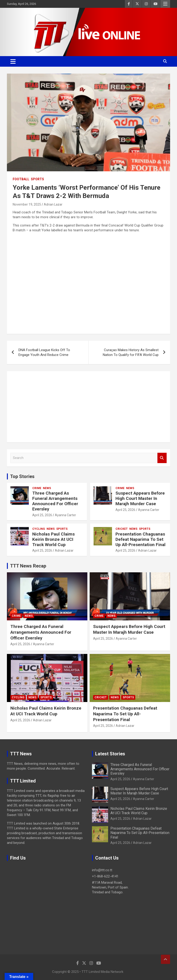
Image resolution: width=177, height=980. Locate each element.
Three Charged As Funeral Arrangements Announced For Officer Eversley (55, 501)
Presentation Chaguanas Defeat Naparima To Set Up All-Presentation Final (140, 539)
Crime (37, 488)
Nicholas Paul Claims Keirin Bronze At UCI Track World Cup (53, 539)
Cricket (122, 529)
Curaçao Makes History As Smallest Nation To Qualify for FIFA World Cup (131, 352)
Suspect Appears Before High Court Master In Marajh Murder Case (140, 498)
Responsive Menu (165, 4)
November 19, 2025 (27, 204)
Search (162, 458)
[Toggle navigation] (13, 61)
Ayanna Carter (65, 515)
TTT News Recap (28, 566)
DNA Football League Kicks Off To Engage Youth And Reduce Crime (44, 352)
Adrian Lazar (53, 204)
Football (21, 179)
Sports (37, 179)
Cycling (39, 529)
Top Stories (22, 476)
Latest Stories (110, 754)
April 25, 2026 (42, 515)
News (47, 488)
